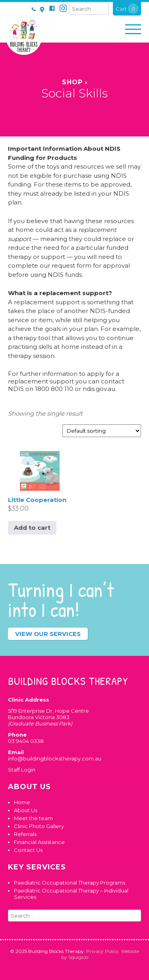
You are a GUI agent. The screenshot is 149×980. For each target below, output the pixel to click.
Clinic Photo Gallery (39, 826)
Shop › (75, 82)
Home (22, 802)
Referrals (25, 834)
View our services (48, 634)
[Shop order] (102, 431)
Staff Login (22, 770)
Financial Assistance (39, 842)
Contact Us (28, 850)
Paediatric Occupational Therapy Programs (70, 883)
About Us (26, 810)
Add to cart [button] (32, 528)
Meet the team (33, 818)
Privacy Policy (103, 951)
